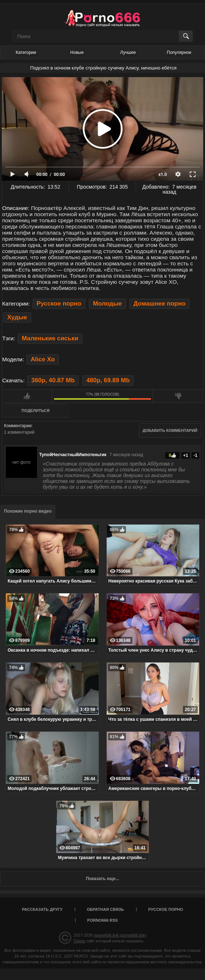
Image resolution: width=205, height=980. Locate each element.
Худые (17, 317)
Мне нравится (27, 396)
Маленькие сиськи (50, 338)
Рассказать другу (42, 909)
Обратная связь (105, 909)
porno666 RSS (102, 920)
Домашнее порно (159, 304)
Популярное (179, 52)
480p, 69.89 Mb (108, 380)
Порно (79, 941)
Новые (77, 52)
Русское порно (59, 304)
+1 (186, 455)
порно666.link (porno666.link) (120, 935)
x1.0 (163, 174)
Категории (26, 52)
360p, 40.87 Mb (53, 380)
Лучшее (128, 52)
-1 (195, 455)
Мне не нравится (178, 396)
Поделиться (35, 411)
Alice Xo (43, 359)
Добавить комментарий (170, 430)
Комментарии (18, 426)
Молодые (107, 304)
